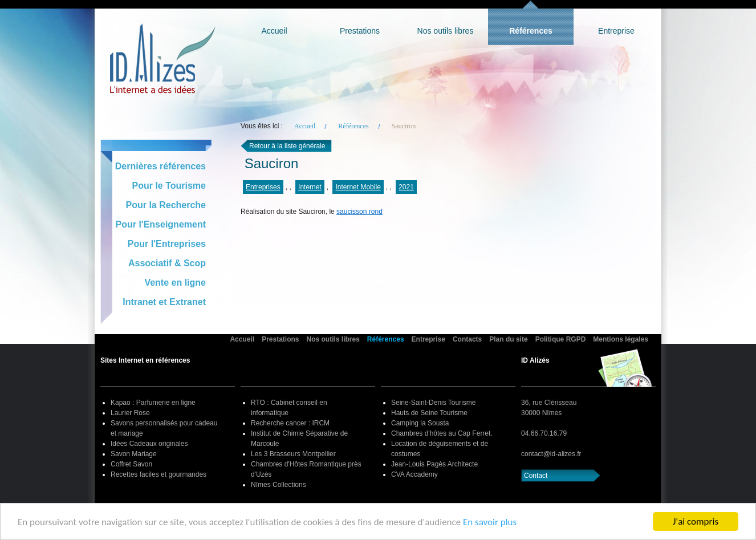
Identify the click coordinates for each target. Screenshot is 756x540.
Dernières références (160, 166)
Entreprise (616, 31)
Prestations (360, 31)
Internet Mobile (358, 187)
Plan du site (508, 339)
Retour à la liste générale (287, 146)
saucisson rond (359, 212)
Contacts (467, 339)
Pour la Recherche (166, 205)
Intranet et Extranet (164, 302)
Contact (536, 476)
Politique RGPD (561, 339)
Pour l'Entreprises (167, 244)
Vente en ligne (175, 283)
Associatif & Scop (167, 263)
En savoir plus (490, 522)
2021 (406, 187)
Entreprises (263, 187)
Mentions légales (621, 339)
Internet (310, 187)
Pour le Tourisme (169, 186)
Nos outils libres (446, 31)
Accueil (274, 31)
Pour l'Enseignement (161, 224)
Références (531, 31)
